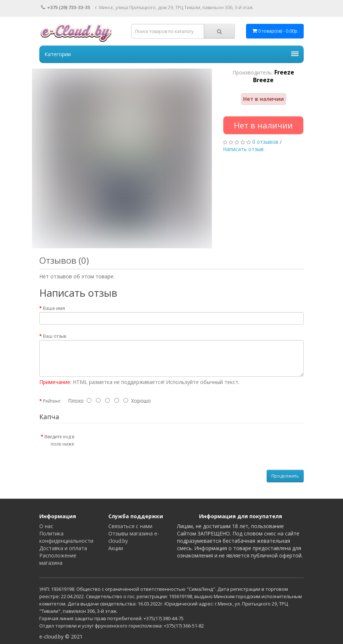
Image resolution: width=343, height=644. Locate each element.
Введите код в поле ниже (59, 440)
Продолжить (285, 476)
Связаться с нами (130, 526)
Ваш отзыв (55, 336)
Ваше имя (54, 308)
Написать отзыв (243, 149)
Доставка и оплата (63, 548)
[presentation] (141, 445)
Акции (116, 548)
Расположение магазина (58, 559)
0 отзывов (265, 142)
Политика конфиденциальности (66, 537)
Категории (171, 54)
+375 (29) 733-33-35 (66, 7)
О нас (46, 526)
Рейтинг (52, 401)
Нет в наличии (263, 125)
